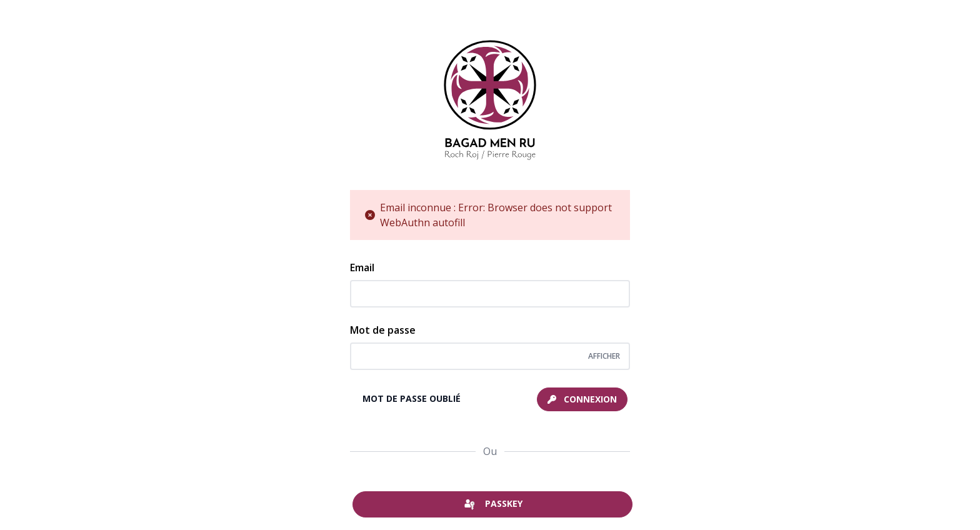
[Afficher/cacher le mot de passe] (604, 356)
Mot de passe (383, 330)
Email (362, 267)
